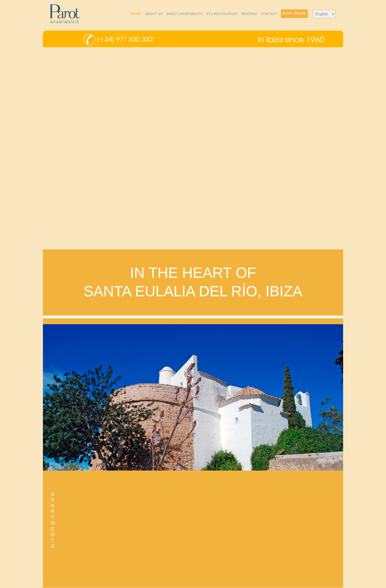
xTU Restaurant (222, 14)
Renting (249, 14)
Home (136, 14)
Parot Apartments (184, 14)
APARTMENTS (53, 520)
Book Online (294, 13)
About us (154, 14)
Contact (269, 14)
